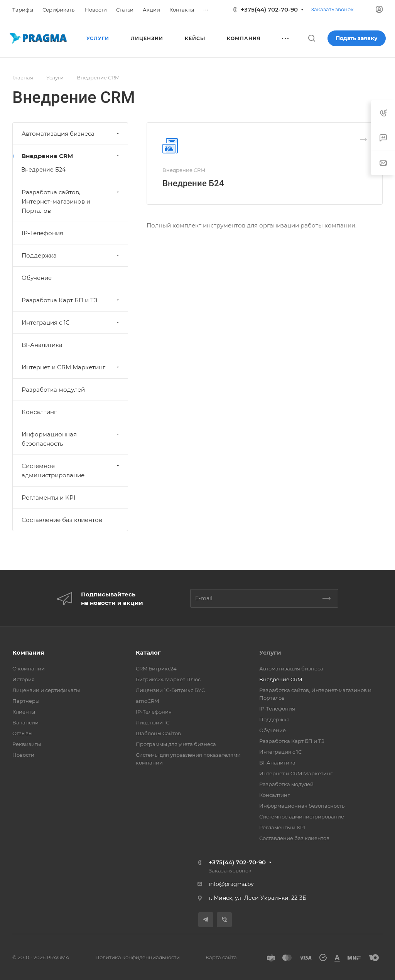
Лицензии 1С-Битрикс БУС (170, 690)
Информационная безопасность (71, 439)
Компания (28, 652)
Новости (23, 755)
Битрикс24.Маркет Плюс (168, 679)
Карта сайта (221, 957)
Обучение (37, 278)
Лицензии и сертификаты (46, 690)
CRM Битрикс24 (156, 668)
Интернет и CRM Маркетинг (71, 367)
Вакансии (25, 722)
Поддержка (71, 255)
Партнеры (26, 701)
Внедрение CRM (71, 156)
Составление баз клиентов (62, 520)
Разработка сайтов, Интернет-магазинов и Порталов (71, 201)
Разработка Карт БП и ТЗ (71, 300)
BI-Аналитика (42, 345)
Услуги (270, 652)
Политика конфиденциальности (138, 957)
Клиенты (24, 712)
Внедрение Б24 (193, 183)
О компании (29, 668)
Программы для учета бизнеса (176, 744)
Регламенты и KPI (49, 498)
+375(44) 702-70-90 (269, 9)
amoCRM (147, 701)
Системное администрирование (71, 471)
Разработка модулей (53, 390)
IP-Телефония (42, 233)
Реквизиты (27, 744)
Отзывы (22, 733)
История (24, 679)
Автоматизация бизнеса (71, 134)
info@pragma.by (231, 884)
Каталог (148, 652)
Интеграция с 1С (71, 322)
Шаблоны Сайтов (158, 733)
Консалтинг (39, 412)
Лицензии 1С (153, 722)
